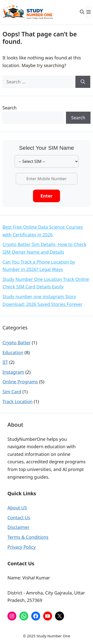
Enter (46, 196)
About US (17, 508)
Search (10, 108)
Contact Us (19, 518)
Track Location (17, 401)
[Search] (83, 82)
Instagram (13, 372)
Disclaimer (18, 527)
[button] (82, 12)
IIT (5, 362)
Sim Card (12, 392)
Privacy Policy (22, 547)
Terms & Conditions (28, 537)
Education (13, 352)
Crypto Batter (17, 343)
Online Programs (20, 382)
